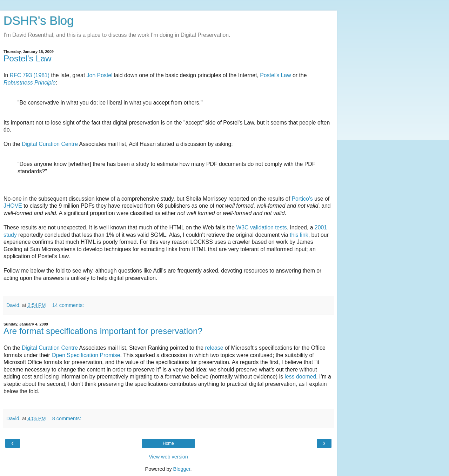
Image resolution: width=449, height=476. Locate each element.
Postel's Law (28, 58)
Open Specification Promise (86, 355)
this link (299, 235)
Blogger (182, 469)
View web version (168, 457)
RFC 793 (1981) (30, 75)
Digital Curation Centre (50, 144)
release (214, 348)
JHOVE (13, 206)
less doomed (300, 377)
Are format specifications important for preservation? (103, 331)
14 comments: (68, 305)
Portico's (302, 199)
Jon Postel (100, 75)
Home (168, 443)
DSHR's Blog (39, 21)
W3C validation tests (261, 227)
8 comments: (67, 418)
